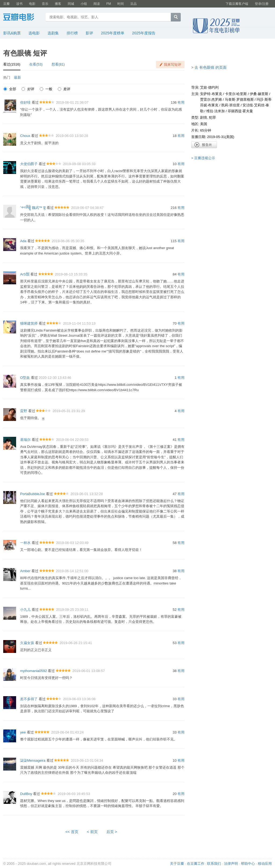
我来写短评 (173, 65)
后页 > (112, 832)
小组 (84, 4)
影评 (89, 33)
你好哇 (25, 102)
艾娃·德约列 (209, 87)
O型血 (25, 378)
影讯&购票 (12, 33)
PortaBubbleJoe (33, 494)
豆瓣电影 (23, 18)
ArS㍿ (25, 274)
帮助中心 (248, 864)
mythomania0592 (34, 671)
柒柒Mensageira (33, 760)
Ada (23, 241)
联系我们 (214, 864)
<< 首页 (72, 832)
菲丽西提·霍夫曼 (240, 111)
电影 (32, 4)
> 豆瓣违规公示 (203, 158)
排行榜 (72, 33)
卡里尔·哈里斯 (236, 94)
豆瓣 (6, 4)
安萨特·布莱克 (211, 94)
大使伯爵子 (29, 164)
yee (23, 732)
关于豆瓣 (177, 864)
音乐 (45, 4)
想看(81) (58, 64)
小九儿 (25, 610)
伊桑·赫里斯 (259, 94)
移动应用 (265, 864)
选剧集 (53, 33)
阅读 (97, 4)
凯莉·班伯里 (231, 105)
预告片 (204, 145)
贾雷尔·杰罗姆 (211, 99)
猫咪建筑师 (29, 323)
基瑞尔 (25, 440)
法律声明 (231, 864)
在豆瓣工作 (196, 864)
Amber (25, 571)
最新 (17, 77)
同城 (71, 4)
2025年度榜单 (113, 33)
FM (109, 4)
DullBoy (26, 794)
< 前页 (92, 832)
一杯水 (25, 543)
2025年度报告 (144, 33)
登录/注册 (262, 4)
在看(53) (36, 64)
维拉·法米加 (216, 111)
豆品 (133, 4)
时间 (121, 4)
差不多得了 (29, 699)
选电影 (34, 33)
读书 (19, 4)
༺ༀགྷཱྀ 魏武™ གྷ (33, 208)
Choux (25, 136)
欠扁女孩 (27, 643)
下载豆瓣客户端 (237, 4)
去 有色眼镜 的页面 (211, 67)
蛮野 (24, 411)
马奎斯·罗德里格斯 (239, 99)
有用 (181, 102)
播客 (58, 4)
